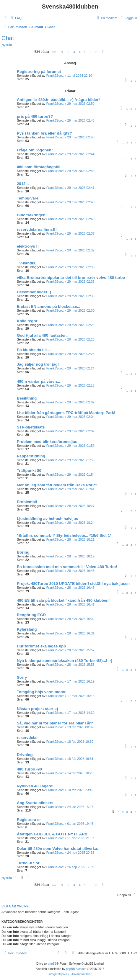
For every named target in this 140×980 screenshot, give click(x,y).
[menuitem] (16, 18)
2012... (23, 184)
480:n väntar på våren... (39, 381)
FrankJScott (55, 76)
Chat (8, 38)
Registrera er (29, 820)
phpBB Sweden (76, 969)
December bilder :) (34, 292)
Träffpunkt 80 (29, 471)
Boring (23, 552)
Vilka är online (15, 906)
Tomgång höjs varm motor (41, 692)
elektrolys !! (28, 246)
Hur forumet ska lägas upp (41, 646)
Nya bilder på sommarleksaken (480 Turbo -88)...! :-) (65, 661)
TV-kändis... (28, 263)
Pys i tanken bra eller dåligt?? (44, 133)
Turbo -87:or (28, 863)
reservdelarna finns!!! (37, 229)
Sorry (22, 677)
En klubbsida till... (33, 350)
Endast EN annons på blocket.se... (49, 306)
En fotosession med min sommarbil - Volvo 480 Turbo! (67, 567)
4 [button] (80, 52)
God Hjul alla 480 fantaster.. (42, 335)
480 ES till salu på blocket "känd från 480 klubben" (64, 600)
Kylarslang (27, 629)
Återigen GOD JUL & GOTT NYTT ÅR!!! (53, 834)
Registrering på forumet (39, 72)
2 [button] (68, 52)
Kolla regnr (27, 321)
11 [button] (96, 52)
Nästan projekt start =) (38, 709)
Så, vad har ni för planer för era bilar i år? (55, 723)
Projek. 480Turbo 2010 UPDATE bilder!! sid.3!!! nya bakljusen (73, 584)
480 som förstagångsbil (39, 167)
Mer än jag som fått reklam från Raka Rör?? (57, 485)
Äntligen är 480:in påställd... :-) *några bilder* (58, 100)
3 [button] (74, 52)
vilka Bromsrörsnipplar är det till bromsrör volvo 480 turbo (71, 278)
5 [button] (85, 52)
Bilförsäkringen (31, 215)
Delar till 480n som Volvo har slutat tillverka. (57, 849)
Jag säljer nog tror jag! (38, 364)
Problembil (27, 502)
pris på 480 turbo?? (35, 116)
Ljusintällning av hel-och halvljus (47, 519)
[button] (54, 52)
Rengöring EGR (31, 615)
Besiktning (27, 398)
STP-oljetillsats (31, 427)
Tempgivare (28, 198)
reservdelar (27, 738)
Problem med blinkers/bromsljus (47, 442)
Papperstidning (31, 456)
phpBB (52, 964)
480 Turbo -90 (29, 769)
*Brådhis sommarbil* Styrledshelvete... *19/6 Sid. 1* (64, 535)
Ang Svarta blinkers (35, 803)
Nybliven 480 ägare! (35, 786)
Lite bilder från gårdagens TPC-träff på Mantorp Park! (66, 413)
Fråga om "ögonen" (35, 150)
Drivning (25, 755)
